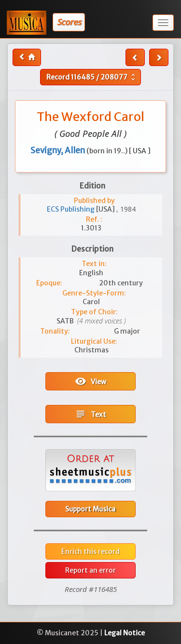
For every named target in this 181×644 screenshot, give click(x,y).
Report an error (90, 570)
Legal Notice (125, 633)
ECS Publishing (71, 209)
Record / (92, 77)
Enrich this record (90, 551)
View (90, 381)
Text (90, 414)
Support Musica (90, 509)
